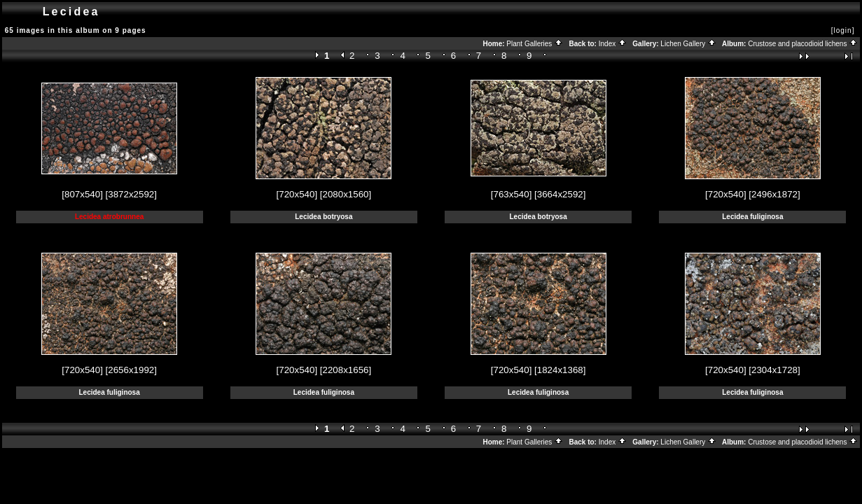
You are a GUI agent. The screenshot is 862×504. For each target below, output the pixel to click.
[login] (843, 30)
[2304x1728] (774, 370)
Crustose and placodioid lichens (803, 44)
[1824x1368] (560, 370)
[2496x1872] (774, 194)
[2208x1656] (346, 370)
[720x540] (297, 194)
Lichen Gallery (688, 44)
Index (613, 44)
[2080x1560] (346, 194)
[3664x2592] (560, 194)
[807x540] (82, 194)
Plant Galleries (535, 44)
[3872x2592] (131, 194)
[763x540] (512, 194)
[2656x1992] (131, 370)
